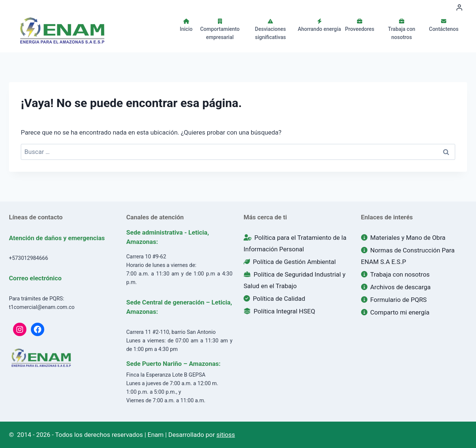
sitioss (226, 435)
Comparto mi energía (395, 312)
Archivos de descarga (396, 287)
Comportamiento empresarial (220, 29)
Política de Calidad (274, 299)
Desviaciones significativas (271, 29)
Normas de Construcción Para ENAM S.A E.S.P (408, 256)
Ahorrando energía (319, 25)
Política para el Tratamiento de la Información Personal (295, 243)
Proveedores (360, 25)
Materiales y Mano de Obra (403, 238)
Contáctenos (444, 25)
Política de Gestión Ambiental (290, 262)
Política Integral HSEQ (279, 311)
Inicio (186, 25)
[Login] (459, 8)
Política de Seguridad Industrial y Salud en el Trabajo (295, 280)
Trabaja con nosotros (401, 29)
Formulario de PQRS (394, 300)
